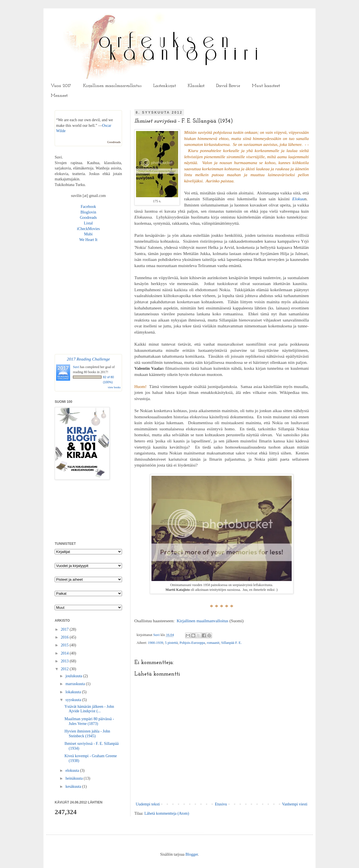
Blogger (192, 854)
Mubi (88, 234)
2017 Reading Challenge (88, 359)
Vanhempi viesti (295, 804)
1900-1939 (156, 643)
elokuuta (73, 771)
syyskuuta (74, 700)
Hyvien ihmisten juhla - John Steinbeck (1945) (87, 734)
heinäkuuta (74, 778)
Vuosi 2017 (61, 86)
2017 (65, 629)
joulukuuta (74, 676)
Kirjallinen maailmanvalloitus (112, 86)
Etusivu (221, 804)
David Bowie (228, 86)
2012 (65, 669)
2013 (65, 661)
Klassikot (196, 86)
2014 (65, 653)
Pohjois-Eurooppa (192, 643)
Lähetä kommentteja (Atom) (167, 813)
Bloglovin (88, 212)
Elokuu (298, 199)
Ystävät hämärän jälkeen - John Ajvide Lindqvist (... (89, 709)
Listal (88, 223)
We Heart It (88, 240)
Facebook (88, 207)
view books (114, 387)
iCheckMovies (88, 229)
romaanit (213, 643)
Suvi (157, 635)
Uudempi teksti (148, 804)
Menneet (59, 96)
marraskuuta (76, 684)
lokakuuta (74, 692)
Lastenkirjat (164, 86)
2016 (65, 637)
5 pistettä (171, 643)
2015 (65, 645)
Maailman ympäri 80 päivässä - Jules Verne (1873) (89, 721)
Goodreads (114, 142)
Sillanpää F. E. (232, 643)
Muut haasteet (266, 86)
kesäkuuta (74, 787)
